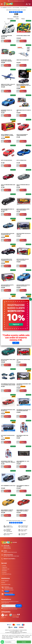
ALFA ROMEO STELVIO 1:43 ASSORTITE (7, 111)
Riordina (3, 583)
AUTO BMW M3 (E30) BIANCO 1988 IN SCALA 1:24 (24, 384)
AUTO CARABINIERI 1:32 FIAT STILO (8, 486)
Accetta (24, 642)
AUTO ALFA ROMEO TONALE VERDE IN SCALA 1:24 (8, 360)
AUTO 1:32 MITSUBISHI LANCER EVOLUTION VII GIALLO (23, 210)
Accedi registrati (5, 581)
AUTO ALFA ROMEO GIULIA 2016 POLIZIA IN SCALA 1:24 (8, 234)
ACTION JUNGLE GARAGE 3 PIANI (23, 36)
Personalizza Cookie (6, 585)
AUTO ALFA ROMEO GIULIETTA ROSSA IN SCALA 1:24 (7, 286)
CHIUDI (31, 635)
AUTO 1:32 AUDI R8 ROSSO (7, 160)
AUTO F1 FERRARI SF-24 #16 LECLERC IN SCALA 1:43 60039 (7, 135)
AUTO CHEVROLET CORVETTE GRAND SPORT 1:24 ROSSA (23, 511)
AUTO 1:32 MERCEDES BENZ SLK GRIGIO (23, 185)
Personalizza (8, 642)
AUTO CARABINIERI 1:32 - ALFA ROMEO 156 (23, 462)
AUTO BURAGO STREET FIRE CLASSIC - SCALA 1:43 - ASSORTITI (8, 462)
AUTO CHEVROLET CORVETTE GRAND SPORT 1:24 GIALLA (7, 511)
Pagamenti (5, 567)
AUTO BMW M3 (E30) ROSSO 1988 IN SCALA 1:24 (8, 410)
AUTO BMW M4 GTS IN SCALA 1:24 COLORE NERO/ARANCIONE (24, 410)
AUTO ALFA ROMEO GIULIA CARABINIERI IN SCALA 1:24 (7, 260)
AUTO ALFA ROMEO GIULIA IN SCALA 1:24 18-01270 (23, 260)
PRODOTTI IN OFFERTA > (9, 559)
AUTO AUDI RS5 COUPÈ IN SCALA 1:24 (23, 360)
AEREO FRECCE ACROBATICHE (23, 60)
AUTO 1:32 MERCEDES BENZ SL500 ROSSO (8, 185)
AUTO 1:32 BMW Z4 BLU (21, 160)
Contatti (4, 566)
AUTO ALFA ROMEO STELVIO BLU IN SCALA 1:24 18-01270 (23, 286)
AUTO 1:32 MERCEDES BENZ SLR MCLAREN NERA (8, 210)
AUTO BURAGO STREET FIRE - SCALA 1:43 (23, 436)
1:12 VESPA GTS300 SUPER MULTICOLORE (6, 36)
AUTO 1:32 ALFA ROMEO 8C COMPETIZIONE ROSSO (22, 135)
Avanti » (20, 12)
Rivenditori (5, 571)
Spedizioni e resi (6, 569)
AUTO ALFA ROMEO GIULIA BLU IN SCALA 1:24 (23, 234)
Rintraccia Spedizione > (10, 595)
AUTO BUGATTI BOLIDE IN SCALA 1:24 (8, 436)
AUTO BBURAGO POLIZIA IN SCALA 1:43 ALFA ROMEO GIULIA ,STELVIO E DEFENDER (8, 385)
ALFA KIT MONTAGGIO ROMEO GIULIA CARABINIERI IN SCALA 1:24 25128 (24, 85)
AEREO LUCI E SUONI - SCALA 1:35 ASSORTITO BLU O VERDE (8, 85)
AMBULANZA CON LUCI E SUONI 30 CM (24, 111)
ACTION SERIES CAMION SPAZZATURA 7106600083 (7, 61)
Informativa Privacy (7, 574)
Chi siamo (4, 572)
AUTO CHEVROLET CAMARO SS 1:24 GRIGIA (23, 486)
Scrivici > (7, 591)
